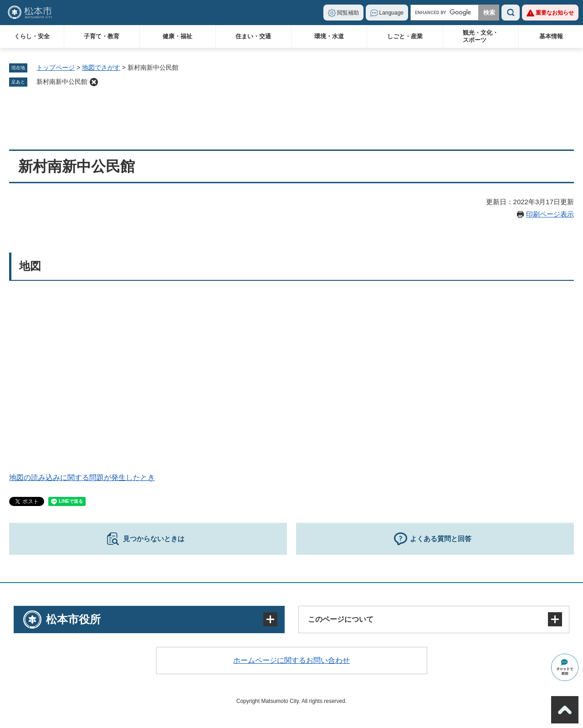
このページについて (341, 619)
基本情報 (551, 36)
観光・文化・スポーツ (481, 36)
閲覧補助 (348, 13)
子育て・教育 (102, 36)
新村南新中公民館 (62, 82)
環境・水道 (329, 36)
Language (391, 13)
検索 (511, 13)
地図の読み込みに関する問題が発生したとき (82, 478)
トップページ (56, 67)
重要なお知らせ (555, 13)
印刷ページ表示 (550, 214)
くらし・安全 (32, 36)
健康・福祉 (177, 36)
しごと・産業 (405, 36)
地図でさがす (101, 67)
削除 (94, 82)
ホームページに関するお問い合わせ (291, 660)
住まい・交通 (253, 36)
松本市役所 (73, 619)
